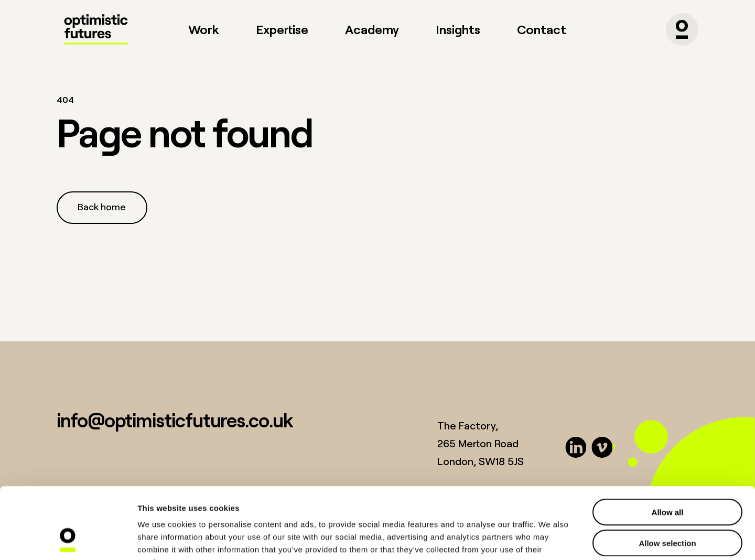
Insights (458, 29)
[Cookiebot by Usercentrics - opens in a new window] (68, 540)
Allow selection (667, 478)
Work (204, 29)
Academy (372, 29)
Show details (550, 539)
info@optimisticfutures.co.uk (175, 420)
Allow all (668, 447)
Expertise (282, 29)
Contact (542, 29)
